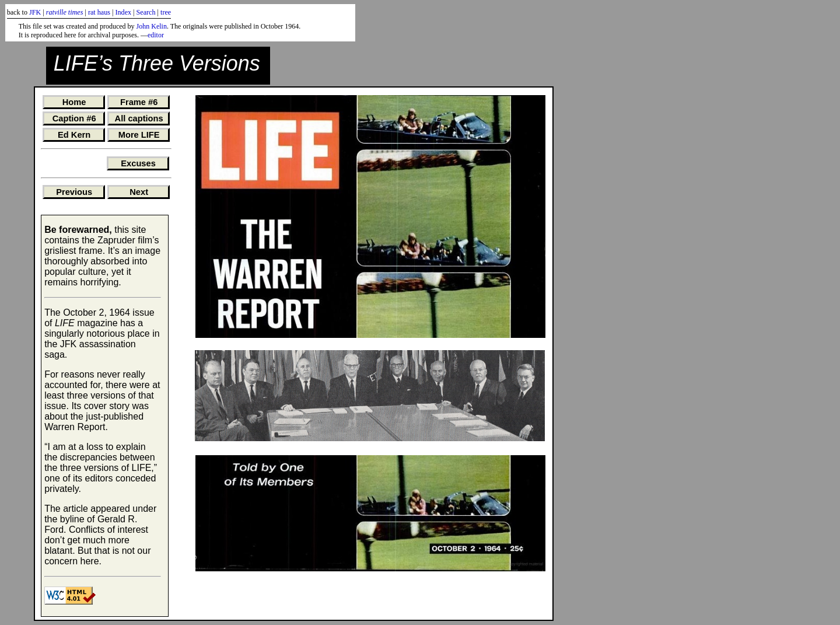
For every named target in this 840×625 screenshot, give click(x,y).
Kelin (159, 26)
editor (156, 35)
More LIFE (139, 135)
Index (123, 12)
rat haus (99, 12)
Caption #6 (74, 118)
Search (146, 12)
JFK (35, 12)
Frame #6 (139, 102)
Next (139, 192)
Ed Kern (74, 135)
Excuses (138, 163)
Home (74, 102)
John (143, 26)
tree (166, 12)
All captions (139, 118)
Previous (74, 192)
